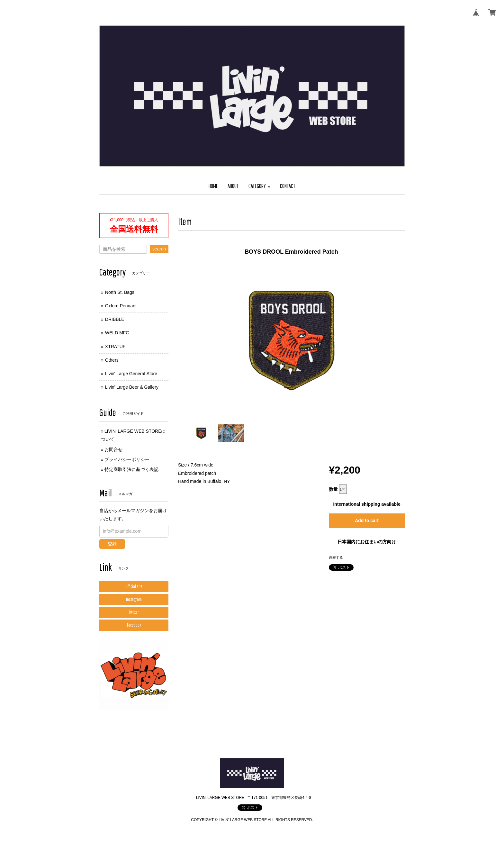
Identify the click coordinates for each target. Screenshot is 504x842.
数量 (333, 489)
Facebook (134, 625)
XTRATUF (115, 347)
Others (112, 360)
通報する (336, 557)
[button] (259, 186)
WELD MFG (117, 333)
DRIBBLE (115, 319)
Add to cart (367, 521)
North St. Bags (120, 292)
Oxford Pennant (121, 306)
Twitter (134, 612)
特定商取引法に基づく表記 (131, 469)
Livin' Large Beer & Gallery (132, 387)
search (159, 249)
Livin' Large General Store (131, 374)
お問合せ (113, 449)
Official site (134, 586)
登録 (112, 544)
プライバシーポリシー (127, 459)
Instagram (134, 599)
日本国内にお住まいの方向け (367, 542)
